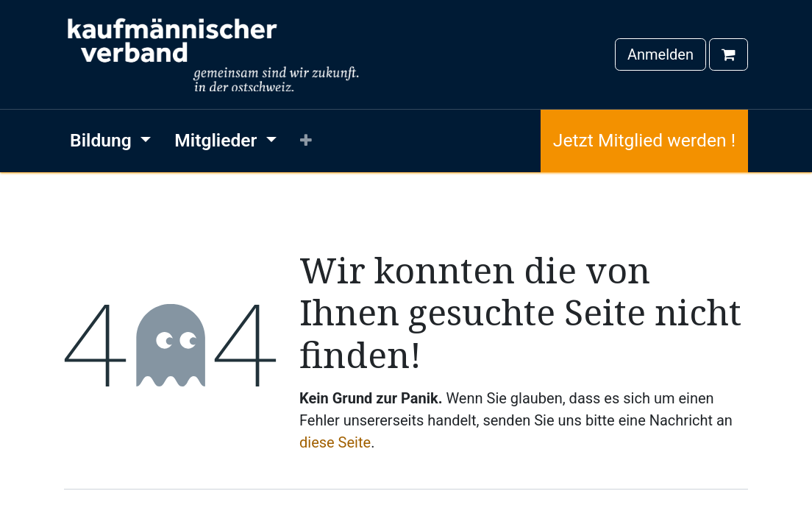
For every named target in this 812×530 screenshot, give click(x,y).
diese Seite (335, 442)
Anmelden (660, 54)
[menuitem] (110, 141)
